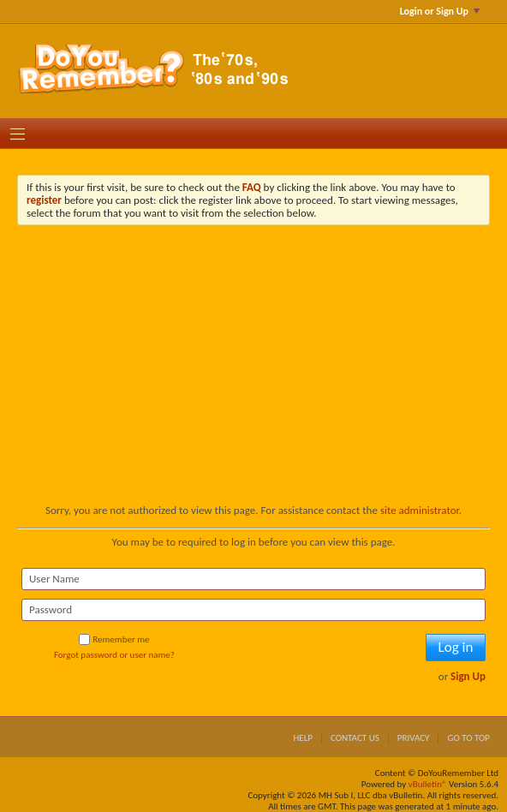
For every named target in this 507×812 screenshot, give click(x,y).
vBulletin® (428, 784)
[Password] (254, 610)
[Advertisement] (254, 375)
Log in (456, 647)
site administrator (420, 510)
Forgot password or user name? (114, 655)
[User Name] (254, 579)
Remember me (114, 639)
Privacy (414, 738)
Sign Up (468, 676)
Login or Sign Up (440, 11)
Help (303, 738)
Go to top (468, 738)
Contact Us (355, 738)
